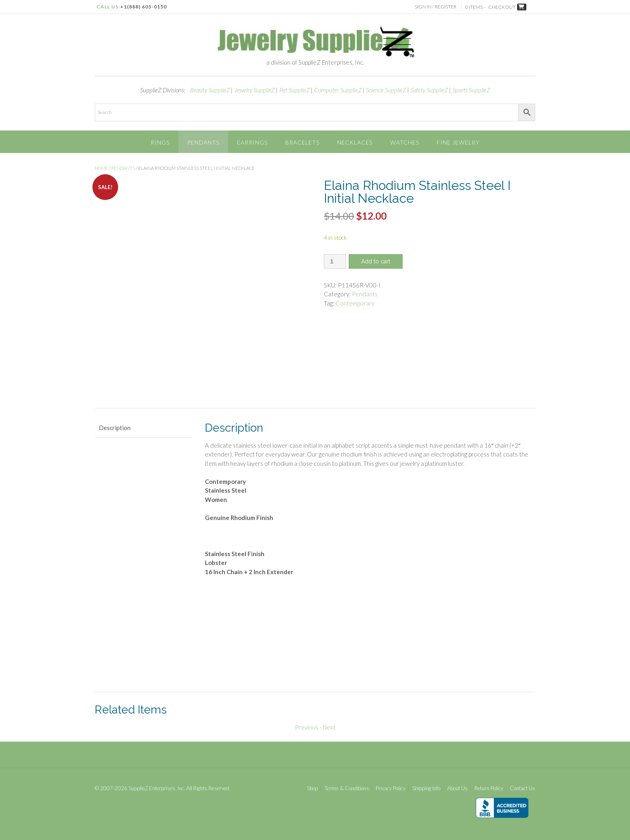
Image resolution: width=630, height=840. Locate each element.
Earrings (252, 142)
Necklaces (355, 142)
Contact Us (523, 788)
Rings (160, 142)
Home (101, 168)
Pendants (203, 142)
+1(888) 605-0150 (143, 7)
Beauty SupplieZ (210, 90)
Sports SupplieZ (471, 90)
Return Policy (489, 788)
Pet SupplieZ (295, 90)
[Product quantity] (335, 261)
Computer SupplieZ (338, 90)
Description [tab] (115, 428)
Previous (307, 727)
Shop (312, 788)
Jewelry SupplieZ (255, 90)
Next (329, 727)
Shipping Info (426, 788)
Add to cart (376, 261)
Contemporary (355, 303)
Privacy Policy (391, 788)
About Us (457, 788)
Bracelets (302, 142)
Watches (405, 142)
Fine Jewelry (458, 142)
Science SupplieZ (386, 90)
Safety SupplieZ (429, 90)
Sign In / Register (437, 7)
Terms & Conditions (347, 788)
